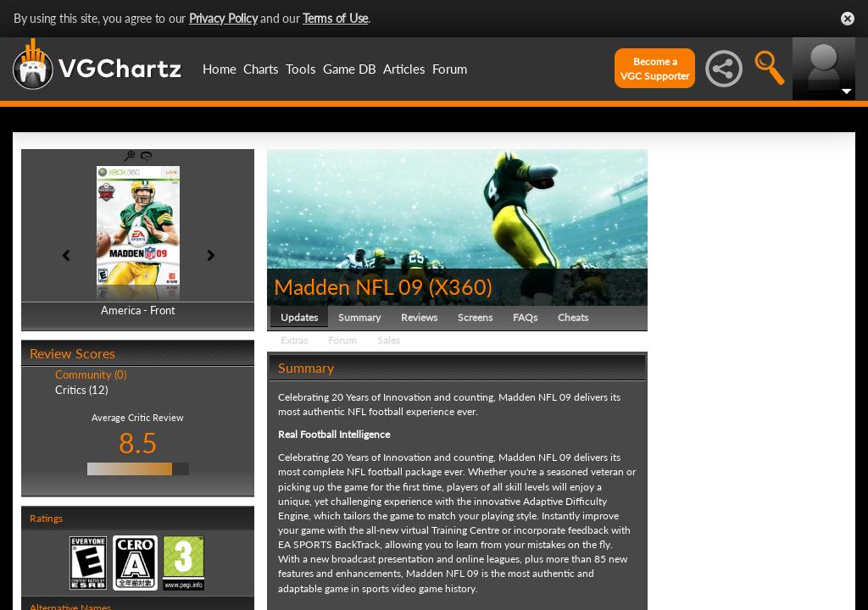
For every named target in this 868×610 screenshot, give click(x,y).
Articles (404, 69)
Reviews (419, 317)
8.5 (138, 443)
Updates (299, 317)
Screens (475, 317)
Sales (389, 340)
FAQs (525, 317)
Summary (359, 317)
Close (848, 19)
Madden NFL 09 (349, 286)
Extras (294, 340)
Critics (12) (81, 390)
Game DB (350, 69)
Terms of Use (335, 18)
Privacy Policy (223, 18)
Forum (450, 69)
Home (220, 69)
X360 (461, 286)
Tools (301, 69)
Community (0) (91, 374)
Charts (261, 69)
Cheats (573, 317)
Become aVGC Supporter (655, 69)
